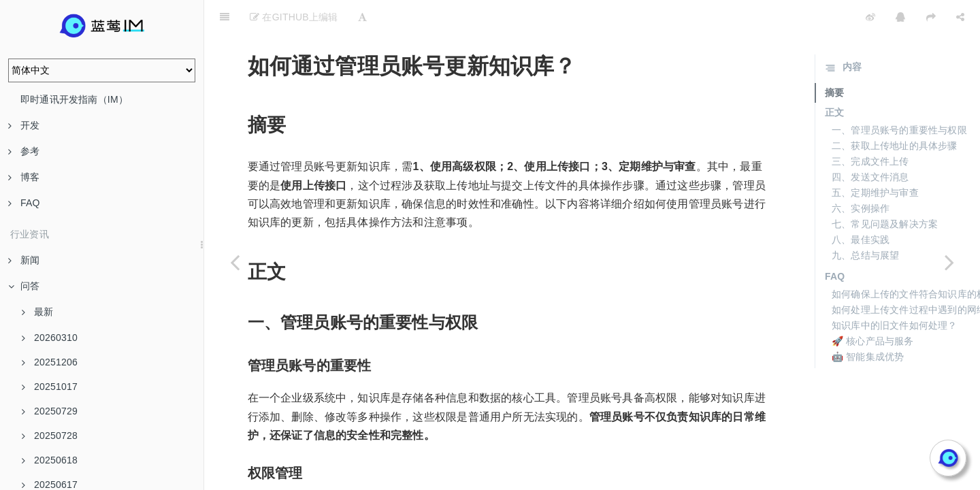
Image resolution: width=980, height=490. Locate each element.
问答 (24, 286)
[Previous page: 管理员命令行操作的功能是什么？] (235, 262)
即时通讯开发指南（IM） (74, 99)
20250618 (50, 460)
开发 (24, 125)
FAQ (24, 203)
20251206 (50, 362)
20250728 (50, 436)
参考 (24, 151)
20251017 (50, 387)
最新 (37, 312)
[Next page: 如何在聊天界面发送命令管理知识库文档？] (949, 262)
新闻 (24, 260)
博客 (24, 177)
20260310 (50, 338)
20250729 (50, 411)
